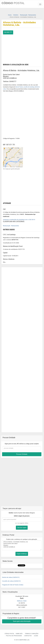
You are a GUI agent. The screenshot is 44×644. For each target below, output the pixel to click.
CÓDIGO (13, 3)
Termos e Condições (32, 634)
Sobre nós (19, 634)
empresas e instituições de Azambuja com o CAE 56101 (19, 220)
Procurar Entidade (22, 454)
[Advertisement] (22, 49)
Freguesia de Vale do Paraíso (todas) (13, 585)
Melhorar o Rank (22, 601)
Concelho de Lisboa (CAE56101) (11, 581)
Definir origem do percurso (22, 516)
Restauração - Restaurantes (11, 226)
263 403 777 (8, 32)
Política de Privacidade (14, 636)
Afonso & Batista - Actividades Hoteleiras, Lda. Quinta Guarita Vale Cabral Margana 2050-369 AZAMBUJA (22, 545)
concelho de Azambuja (29, 87)
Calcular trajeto (22, 528)
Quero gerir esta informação (22, 621)
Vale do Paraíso (19, 87)
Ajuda (36, 636)
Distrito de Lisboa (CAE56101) (11, 577)
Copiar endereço (22, 554)
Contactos (28, 636)
